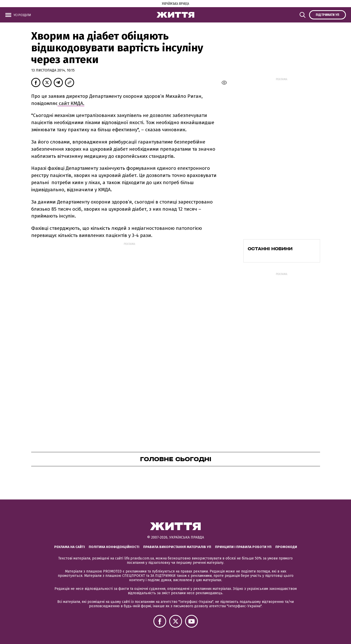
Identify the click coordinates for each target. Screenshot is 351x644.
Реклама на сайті (70, 547)
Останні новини (270, 249)
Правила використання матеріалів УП (177, 547)
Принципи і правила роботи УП (243, 547)
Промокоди (286, 547)
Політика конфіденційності (114, 547)
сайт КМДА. (71, 103)
